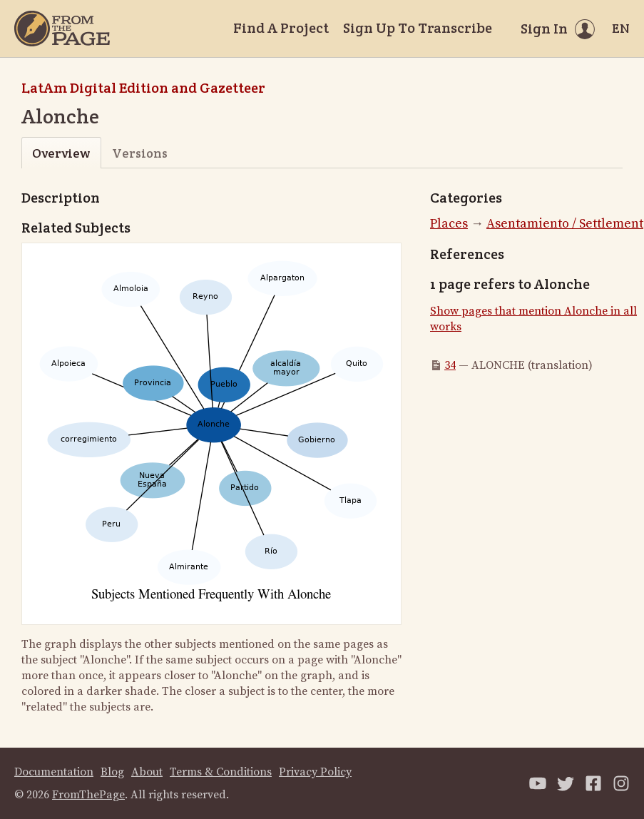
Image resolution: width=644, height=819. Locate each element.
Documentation (54, 772)
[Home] (62, 29)
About (147, 772)
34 (450, 365)
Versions (140, 153)
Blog (112, 772)
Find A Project (281, 28)
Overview (61, 153)
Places (449, 224)
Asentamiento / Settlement (565, 224)
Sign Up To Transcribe (418, 28)
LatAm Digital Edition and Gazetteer (143, 88)
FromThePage (88, 795)
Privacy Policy (315, 772)
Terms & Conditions (221, 772)
